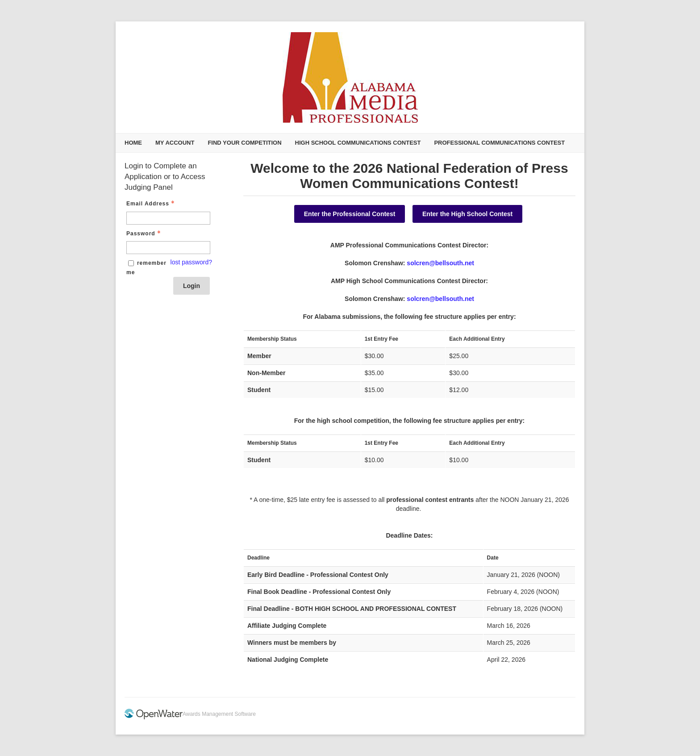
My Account (175, 143)
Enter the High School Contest (467, 214)
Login (192, 286)
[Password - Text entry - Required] (168, 248)
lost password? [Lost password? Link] (191, 262)
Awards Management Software (219, 714)
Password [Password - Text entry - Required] (144, 234)
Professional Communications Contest (499, 143)
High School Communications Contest (358, 143)
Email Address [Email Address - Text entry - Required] (151, 204)
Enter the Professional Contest (350, 214)
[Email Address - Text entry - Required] (168, 218)
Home (133, 143)
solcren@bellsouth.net (440, 263)
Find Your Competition (244, 143)
